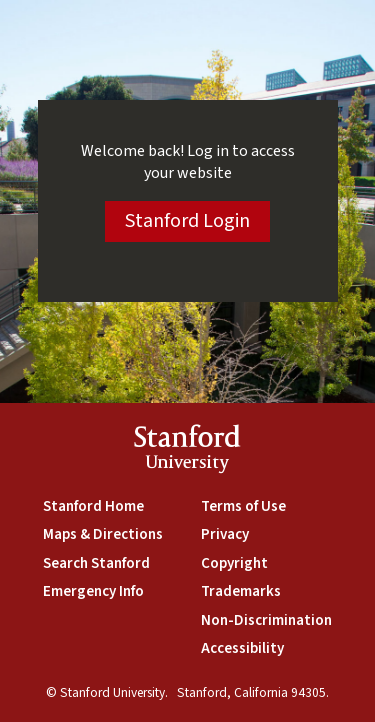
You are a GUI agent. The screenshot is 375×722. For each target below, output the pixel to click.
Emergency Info (93, 591)
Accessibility (242, 648)
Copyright (234, 563)
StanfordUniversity (187, 452)
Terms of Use (243, 506)
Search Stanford (96, 563)
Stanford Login (187, 221)
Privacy (225, 534)
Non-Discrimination (266, 620)
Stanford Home (93, 506)
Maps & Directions (103, 534)
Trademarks (241, 591)
